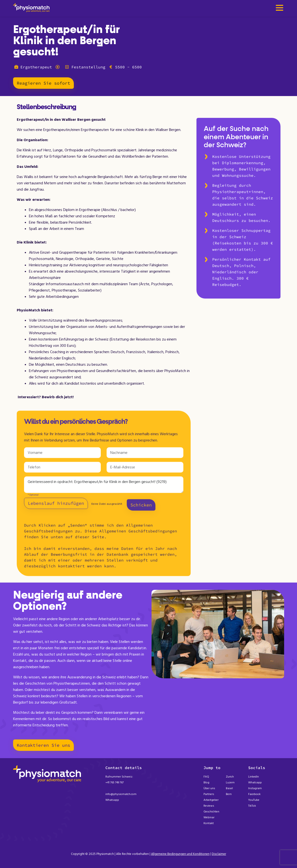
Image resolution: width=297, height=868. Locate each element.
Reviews (209, 806)
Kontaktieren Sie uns (43, 745)
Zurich (230, 777)
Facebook (254, 794)
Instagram (255, 788)
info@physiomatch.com (121, 794)
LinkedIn (254, 777)
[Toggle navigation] (280, 8)
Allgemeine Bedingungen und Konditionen (180, 854)
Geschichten (211, 812)
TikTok (252, 806)
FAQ (206, 777)
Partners (209, 794)
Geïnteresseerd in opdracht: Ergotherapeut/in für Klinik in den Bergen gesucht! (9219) (104, 487)
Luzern (230, 783)
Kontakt (209, 823)
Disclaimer (219, 854)
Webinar (209, 817)
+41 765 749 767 (115, 783)
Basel (229, 788)
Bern (229, 794)
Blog (206, 783)
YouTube (254, 800)
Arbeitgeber (211, 800)
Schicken (141, 507)
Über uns (209, 788)
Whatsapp (112, 800)
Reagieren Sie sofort (43, 83)
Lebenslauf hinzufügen (56, 505)
